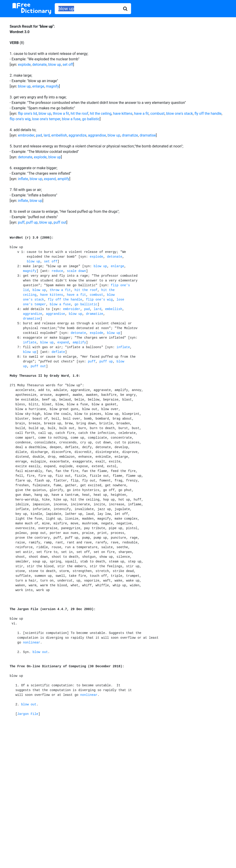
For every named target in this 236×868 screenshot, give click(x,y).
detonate (39, 65)
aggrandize (78, 135)
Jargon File (28, 714)
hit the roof (79, 114)
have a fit (141, 114)
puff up (32, 222)
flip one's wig (20, 119)
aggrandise (97, 135)
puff (21, 222)
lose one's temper (46, 119)
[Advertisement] (118, 757)
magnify (52, 86)
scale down (77, 271)
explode (24, 65)
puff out (60, 222)
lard (47, 135)
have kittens (123, 114)
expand (50, 179)
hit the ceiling (101, 114)
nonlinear (32, 643)
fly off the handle (208, 114)
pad (39, 135)
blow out (40, 652)
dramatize (130, 135)
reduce (57, 271)
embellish (59, 135)
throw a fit (61, 114)
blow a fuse (71, 119)
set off (68, 65)
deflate (58, 352)
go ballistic (91, 119)
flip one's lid (27, 114)
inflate (23, 179)
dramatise (148, 135)
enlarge (38, 86)
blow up (55, 65)
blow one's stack (180, 114)
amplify (63, 179)
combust (158, 114)
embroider (26, 135)
